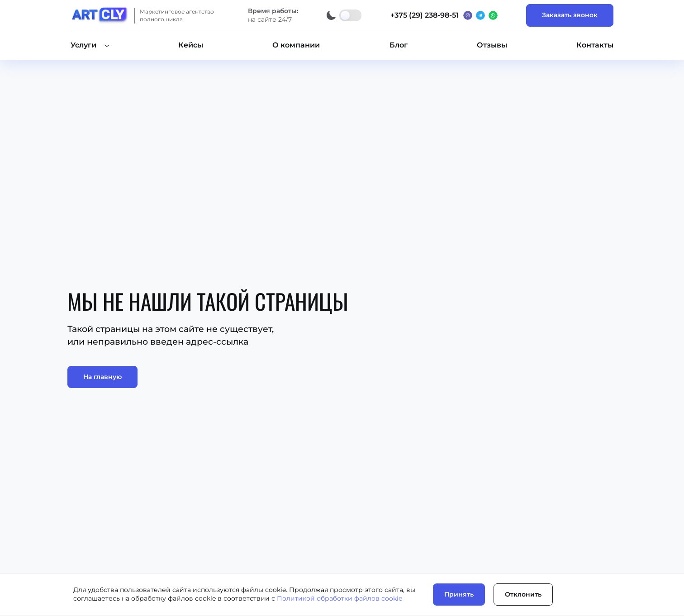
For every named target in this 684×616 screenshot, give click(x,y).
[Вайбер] (468, 15)
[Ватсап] (493, 15)
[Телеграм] (480, 15)
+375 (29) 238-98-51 (425, 15)
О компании (296, 45)
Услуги (83, 45)
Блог (399, 45)
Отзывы (492, 45)
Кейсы (191, 45)
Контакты (595, 45)
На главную (102, 377)
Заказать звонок (570, 15)
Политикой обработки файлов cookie (340, 598)
